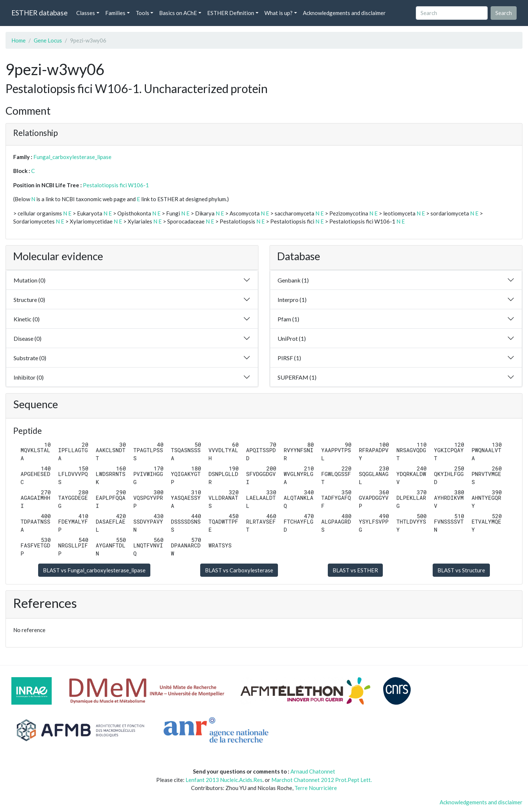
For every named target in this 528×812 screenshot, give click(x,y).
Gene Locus (48, 40)
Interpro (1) (292, 300)
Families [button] (115, 13)
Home (19, 40)
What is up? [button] (278, 13)
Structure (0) (29, 300)
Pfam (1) (288, 319)
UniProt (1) (292, 338)
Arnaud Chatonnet (313, 771)
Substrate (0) (30, 358)
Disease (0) (27, 338)
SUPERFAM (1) (297, 377)
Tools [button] (142, 13)
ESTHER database (39, 13)
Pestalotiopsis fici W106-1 (116, 185)
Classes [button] (86, 13)
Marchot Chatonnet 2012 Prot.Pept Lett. (322, 780)
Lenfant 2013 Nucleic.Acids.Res (224, 780)
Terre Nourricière (316, 788)
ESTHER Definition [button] (231, 13)
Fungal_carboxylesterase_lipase (72, 157)
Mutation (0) (30, 280)
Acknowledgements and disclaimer (344, 13)
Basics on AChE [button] (178, 13)
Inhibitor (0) (29, 377)
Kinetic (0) (27, 319)
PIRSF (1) (289, 358)
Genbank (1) (293, 280)
